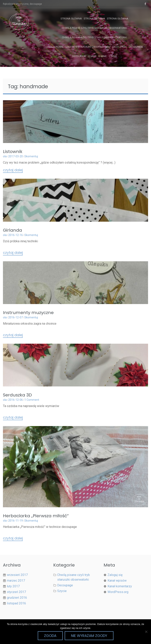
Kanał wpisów (117, 581)
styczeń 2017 (16, 592)
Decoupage (120, 47)
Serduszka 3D (17, 395)
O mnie (92, 56)
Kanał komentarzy (120, 586)
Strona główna (71, 19)
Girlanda (12, 230)
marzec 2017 (16, 581)
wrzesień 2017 (17, 575)
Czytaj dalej (13, 170)
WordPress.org (118, 592)
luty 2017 (13, 586)
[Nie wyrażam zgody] (146, 632)
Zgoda (50, 636)
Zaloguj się (115, 575)
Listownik (13, 152)
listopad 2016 (16, 603)
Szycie (62, 591)
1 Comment (32, 400)
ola (5, 156)
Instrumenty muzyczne (28, 313)
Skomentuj (31, 156)
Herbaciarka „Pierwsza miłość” (36, 516)
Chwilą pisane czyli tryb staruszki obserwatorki (94, 28)
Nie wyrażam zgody (89, 636)
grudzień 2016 (17, 598)
